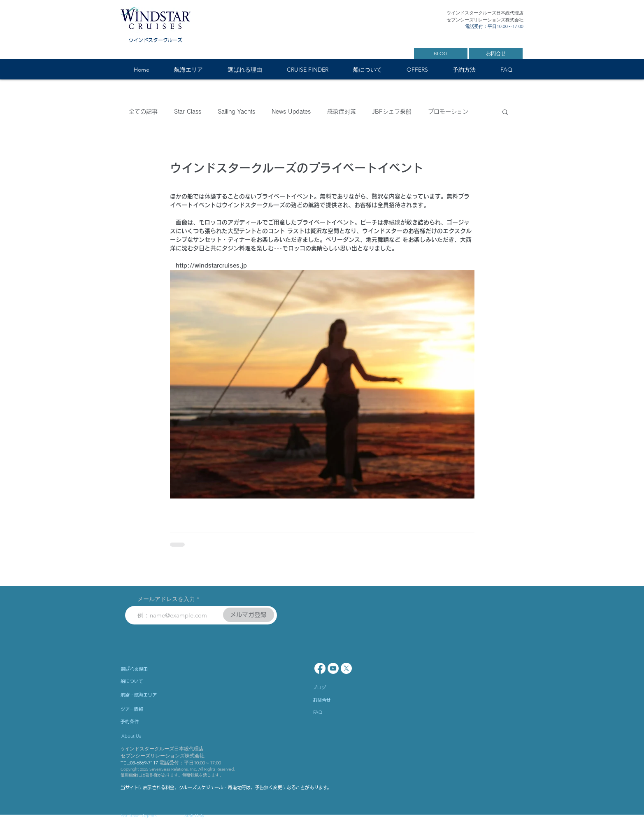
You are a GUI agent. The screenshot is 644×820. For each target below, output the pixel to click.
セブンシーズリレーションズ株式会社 (163, 756)
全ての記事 (143, 112)
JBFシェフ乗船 (392, 112)
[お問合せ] (496, 54)
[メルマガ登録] (249, 615)
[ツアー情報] (153, 709)
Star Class (188, 112)
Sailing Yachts (236, 112)
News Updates (291, 112)
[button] (188, 70)
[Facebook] (320, 668)
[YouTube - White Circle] (333, 668)
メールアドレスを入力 (166, 599)
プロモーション (448, 112)
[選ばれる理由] (157, 669)
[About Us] (157, 736)
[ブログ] (346, 687)
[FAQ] (337, 713)
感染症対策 (342, 112)
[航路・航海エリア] (162, 695)
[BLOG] (441, 54)
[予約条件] (153, 722)
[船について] (162, 681)
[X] (346, 668)
